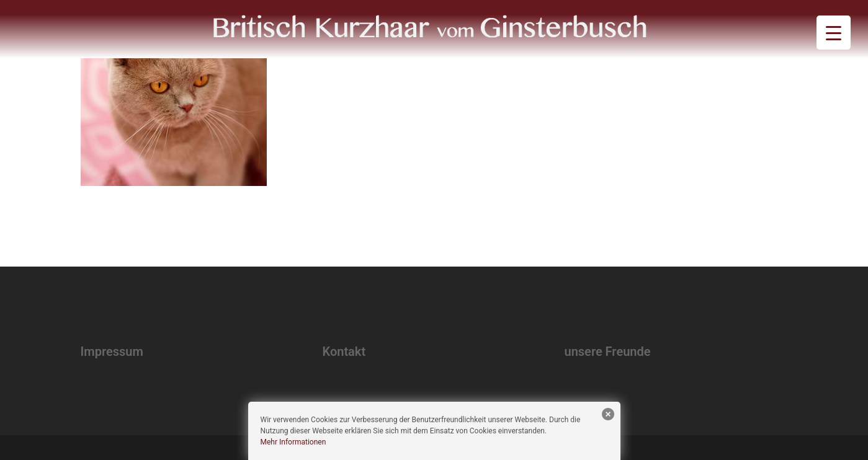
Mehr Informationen (293, 442)
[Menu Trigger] (834, 33)
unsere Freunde (608, 352)
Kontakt (344, 352)
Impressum (112, 352)
